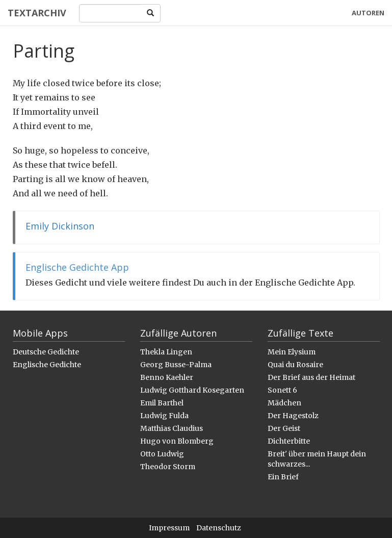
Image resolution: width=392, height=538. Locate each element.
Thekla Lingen (166, 352)
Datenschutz (219, 528)
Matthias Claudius (172, 428)
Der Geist (284, 428)
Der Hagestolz (293, 416)
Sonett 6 (282, 390)
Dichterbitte (289, 441)
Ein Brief (283, 477)
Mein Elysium (292, 352)
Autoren (368, 13)
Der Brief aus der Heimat (311, 377)
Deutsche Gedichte (46, 352)
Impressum (169, 528)
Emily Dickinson (60, 226)
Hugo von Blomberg (177, 441)
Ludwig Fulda (164, 416)
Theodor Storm (168, 467)
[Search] (110, 13)
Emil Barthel (162, 403)
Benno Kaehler (167, 377)
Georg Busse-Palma (176, 365)
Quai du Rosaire (295, 365)
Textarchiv (37, 13)
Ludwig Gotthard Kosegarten (192, 390)
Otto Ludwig (162, 454)
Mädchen (284, 403)
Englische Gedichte (47, 365)
